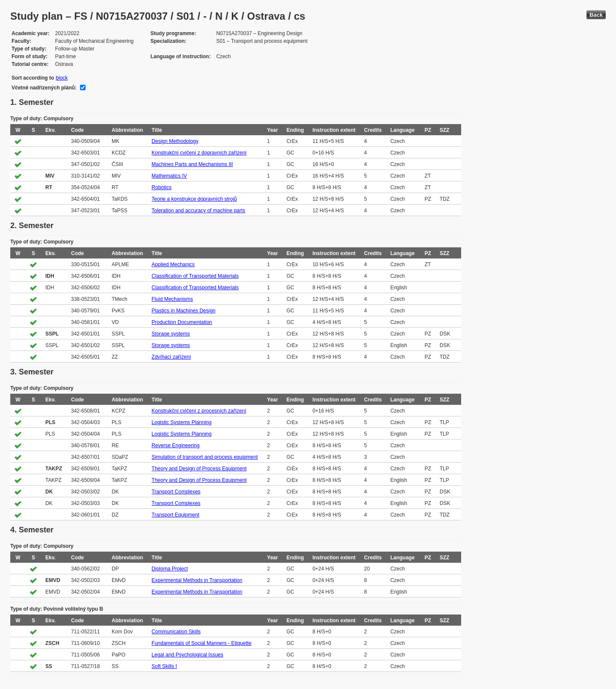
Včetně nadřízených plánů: (44, 88)
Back (596, 15)
